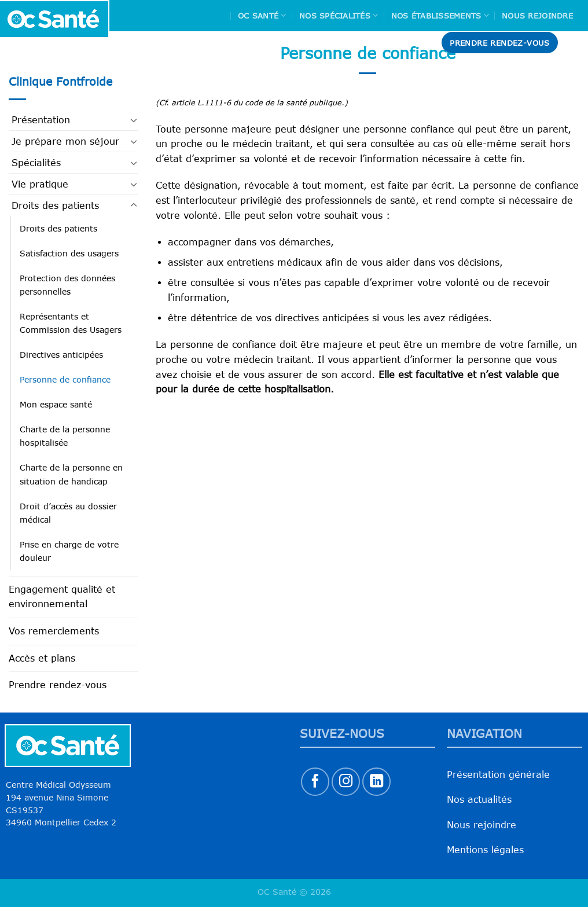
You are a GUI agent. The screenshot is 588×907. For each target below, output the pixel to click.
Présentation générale (498, 774)
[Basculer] (134, 120)
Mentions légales (485, 850)
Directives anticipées (61, 355)
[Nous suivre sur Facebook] (315, 782)
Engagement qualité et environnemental (62, 597)
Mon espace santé (56, 404)
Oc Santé (262, 15)
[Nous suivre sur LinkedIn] (376, 782)
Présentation (41, 120)
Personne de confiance (65, 379)
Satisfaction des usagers (69, 253)
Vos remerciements (54, 631)
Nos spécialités (339, 15)
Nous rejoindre (537, 16)
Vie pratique (40, 184)
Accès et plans (42, 658)
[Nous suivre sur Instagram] (346, 782)
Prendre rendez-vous (58, 685)
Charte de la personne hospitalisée (65, 436)
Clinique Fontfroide (60, 81)
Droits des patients (55, 205)
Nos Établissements (440, 15)
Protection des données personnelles (67, 285)
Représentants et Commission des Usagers (71, 323)
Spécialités (36, 163)
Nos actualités (479, 799)
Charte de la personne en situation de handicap (71, 474)
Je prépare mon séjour (65, 141)
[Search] (575, 43)
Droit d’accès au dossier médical (68, 513)
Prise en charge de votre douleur (69, 551)
